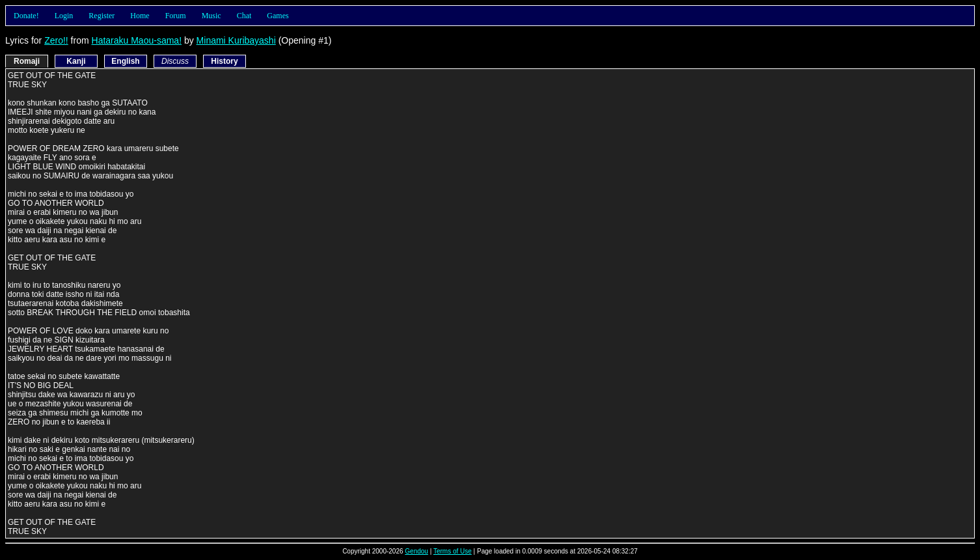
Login (64, 16)
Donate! (26, 16)
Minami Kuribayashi (236, 40)
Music (211, 16)
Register (102, 16)
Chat (244, 16)
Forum (176, 16)
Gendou (416, 551)
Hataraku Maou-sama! (137, 40)
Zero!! (56, 40)
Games (278, 16)
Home (140, 16)
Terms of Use (453, 551)
